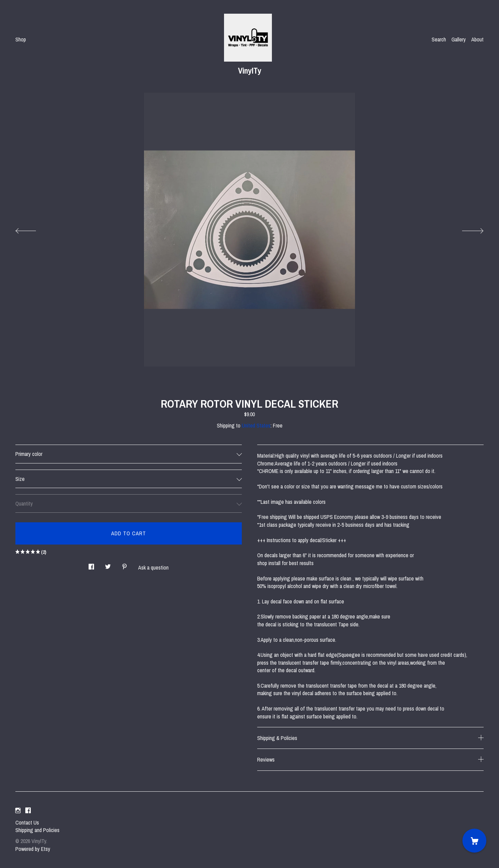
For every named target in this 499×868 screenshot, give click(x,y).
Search (439, 39)
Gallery (459, 39)
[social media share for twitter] (108, 565)
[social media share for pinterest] (124, 565)
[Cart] (474, 841)
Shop (21, 39)
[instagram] (18, 811)
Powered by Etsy (33, 849)
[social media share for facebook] (91, 565)
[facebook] (28, 811)
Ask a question (153, 567)
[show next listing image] (467, 229)
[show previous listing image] (32, 229)
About (477, 39)
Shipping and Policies (37, 830)
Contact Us (27, 822)
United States (256, 425)
